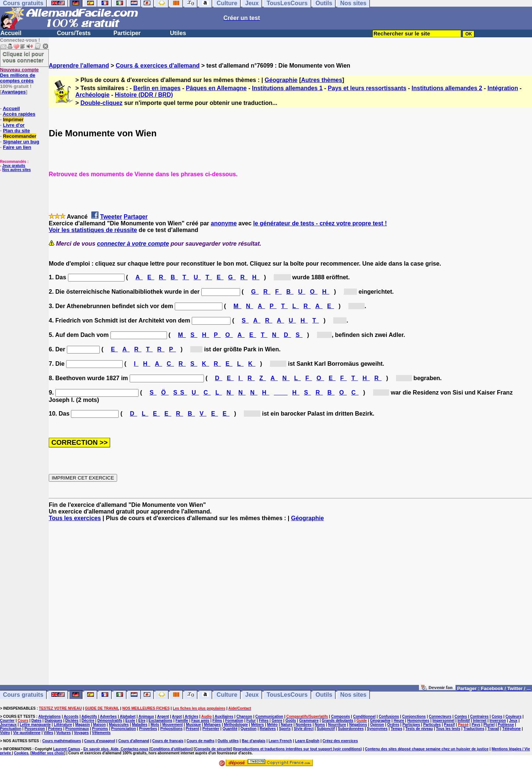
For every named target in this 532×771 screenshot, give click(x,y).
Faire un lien (17, 147)
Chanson (244, 717)
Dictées (72, 721)
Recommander (20, 136)
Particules (432, 725)
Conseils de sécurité (213, 749)
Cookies (21, 753)
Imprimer (13, 120)
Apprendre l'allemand (79, 66)
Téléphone (511, 729)
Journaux (8, 725)
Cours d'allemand (134, 741)
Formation (234, 721)
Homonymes (418, 721)
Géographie (281, 80)
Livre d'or (14, 125)
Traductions (474, 729)
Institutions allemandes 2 (447, 88)
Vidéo (5, 733)
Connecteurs (440, 717)
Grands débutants (338, 721)
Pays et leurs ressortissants (367, 88)
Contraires (480, 717)
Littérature (63, 725)
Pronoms (100, 729)
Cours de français (168, 741)
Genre (277, 721)
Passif (449, 725)
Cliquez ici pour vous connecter (23, 57)
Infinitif (463, 721)
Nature (287, 725)
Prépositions (172, 729)
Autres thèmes (322, 80)
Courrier (7, 721)
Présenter (211, 729)
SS (180, 393)
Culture (227, 695)
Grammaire (309, 721)
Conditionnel (364, 717)
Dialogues (54, 721)
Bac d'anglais (253, 741)
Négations (358, 725)
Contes (461, 717)
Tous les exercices (75, 518)
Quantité (230, 729)
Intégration (503, 88)
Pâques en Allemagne (216, 88)
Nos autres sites (16, 170)
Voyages (81, 733)
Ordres (393, 725)
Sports (285, 729)
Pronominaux (77, 729)
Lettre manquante (35, 725)
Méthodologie (236, 725)
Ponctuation (11, 729)
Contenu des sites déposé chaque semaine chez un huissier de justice (427, 749)
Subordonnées (351, 729)
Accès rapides (19, 114)
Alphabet (128, 717)
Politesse (506, 725)
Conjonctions (414, 717)
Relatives (268, 729)
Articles (192, 717)
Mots (155, 725)
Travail (493, 729)
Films (217, 721)
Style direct (304, 729)
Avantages (13, 92)
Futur (251, 721)
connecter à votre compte (133, 244)
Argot (177, 717)
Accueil (11, 33)
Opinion (377, 725)
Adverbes (109, 717)
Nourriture (337, 725)
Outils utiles (228, 741)
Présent (193, 729)
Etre (142, 721)
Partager (136, 217)
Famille (182, 721)
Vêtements (101, 733)
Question (248, 729)
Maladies (140, 725)
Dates (36, 721)
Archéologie (92, 95)
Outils (324, 695)
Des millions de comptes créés (19, 75)
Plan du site (16, 131)
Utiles (178, 33)
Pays (476, 725)
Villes (48, 733)
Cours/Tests (74, 33)
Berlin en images (157, 88)
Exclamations (160, 721)
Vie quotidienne (27, 733)
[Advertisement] (290, 607)
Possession (35, 729)
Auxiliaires (224, 717)
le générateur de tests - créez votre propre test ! (320, 223)
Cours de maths (201, 741)
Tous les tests (448, 729)
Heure (399, 721)
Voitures (63, 733)
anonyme (224, 223)
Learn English (307, 741)
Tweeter (111, 217)
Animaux (146, 717)
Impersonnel (444, 721)
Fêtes (264, 721)
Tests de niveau (419, 729)
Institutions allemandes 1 (287, 88)
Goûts (291, 721)
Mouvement (173, 725)
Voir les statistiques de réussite (93, 230)
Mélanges (212, 725)
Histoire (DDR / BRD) (144, 95)
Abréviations (50, 717)
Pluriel (489, 725)
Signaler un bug (21, 142)
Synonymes (377, 729)
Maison (99, 725)
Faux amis (200, 721)
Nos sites (353, 695)
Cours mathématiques (62, 741)
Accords (71, 717)
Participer (127, 33)
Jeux (252, 695)
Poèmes (55, 729)
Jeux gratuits (14, 166)
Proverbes (148, 729)
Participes (411, 725)
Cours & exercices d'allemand (158, 66)
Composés (340, 717)
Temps (396, 729)
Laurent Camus (67, 749)
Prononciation (124, 729)
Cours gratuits (23, 695)
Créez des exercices (340, 741)
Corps (497, 717)
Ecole (130, 721)
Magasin (82, 725)
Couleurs (513, 717)
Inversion (498, 721)
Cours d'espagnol (100, 741)
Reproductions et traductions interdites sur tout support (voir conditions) (297, 749)
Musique (193, 725)
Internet (480, 721)
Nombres (303, 725)
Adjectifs (89, 717)
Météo (272, 725)
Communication (269, 717)
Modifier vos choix (48, 753)
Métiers (257, 725)
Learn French (280, 741)
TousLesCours (287, 695)
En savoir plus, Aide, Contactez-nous (116, 749)
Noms (320, 725)
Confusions (389, 717)
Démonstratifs (110, 721)
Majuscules (119, 725)
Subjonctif (326, 729)
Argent (163, 717)
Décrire (88, 721)
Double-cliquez (102, 103)
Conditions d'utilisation (171, 749)
